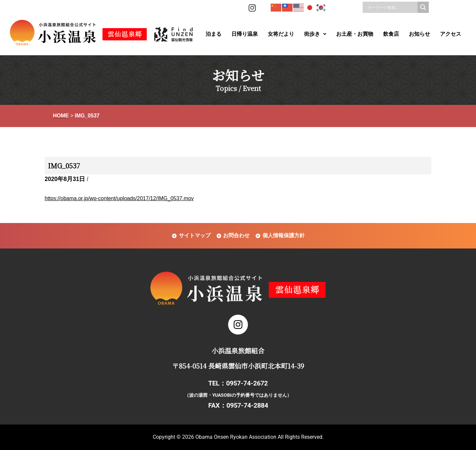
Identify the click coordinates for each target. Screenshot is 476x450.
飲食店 (391, 34)
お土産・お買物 (355, 34)
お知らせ (419, 34)
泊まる (214, 34)
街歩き (315, 34)
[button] (315, 34)
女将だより (281, 34)
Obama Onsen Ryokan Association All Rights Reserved (259, 437)
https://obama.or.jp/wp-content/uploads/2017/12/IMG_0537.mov (119, 198)
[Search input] (392, 7)
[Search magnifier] (423, 7)
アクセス (451, 34)
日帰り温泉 (245, 34)
